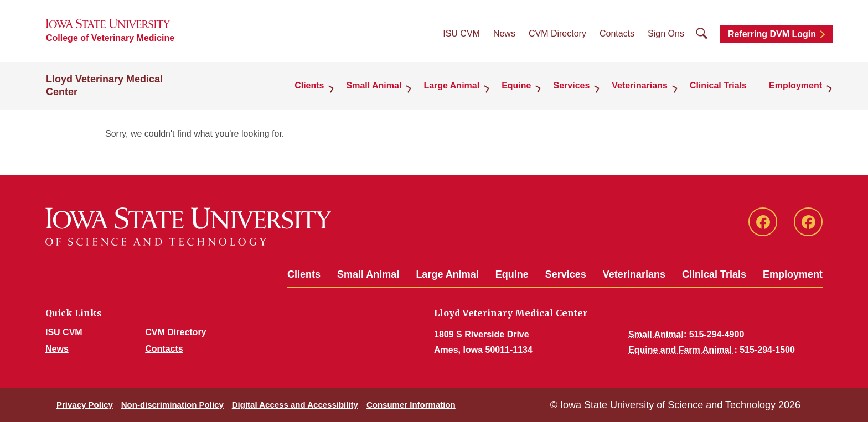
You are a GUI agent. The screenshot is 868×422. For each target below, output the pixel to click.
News (504, 33)
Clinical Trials (718, 85)
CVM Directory (557, 33)
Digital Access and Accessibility (295, 405)
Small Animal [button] (374, 85)
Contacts (617, 33)
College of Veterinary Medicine (110, 38)
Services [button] (571, 85)
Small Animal (368, 274)
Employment (793, 274)
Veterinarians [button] (640, 85)
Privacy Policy (85, 405)
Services (566, 274)
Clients (304, 274)
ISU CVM (461, 33)
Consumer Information (411, 405)
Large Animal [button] (451, 85)
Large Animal (447, 274)
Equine (512, 274)
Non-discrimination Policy (172, 405)
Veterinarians (634, 274)
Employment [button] (795, 85)
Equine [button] (516, 85)
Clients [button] (309, 85)
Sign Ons (666, 33)
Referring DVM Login (772, 34)
